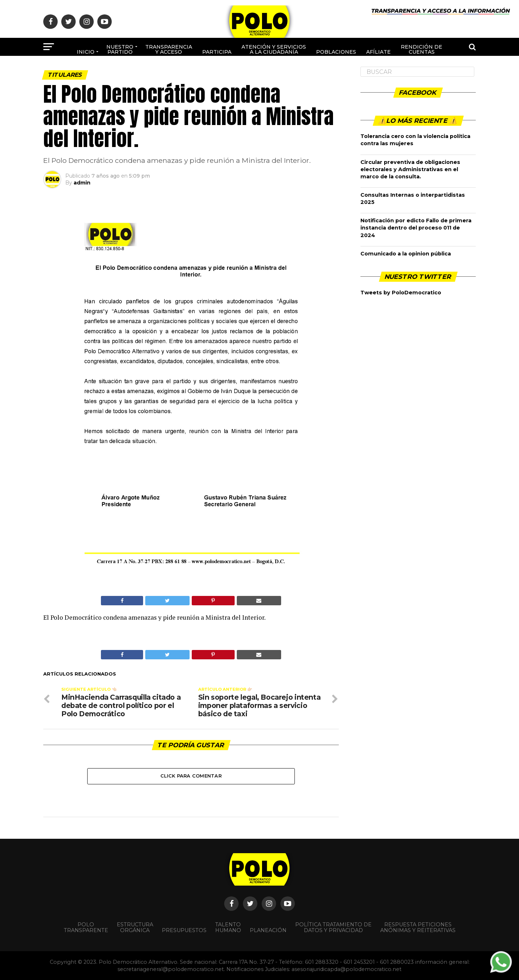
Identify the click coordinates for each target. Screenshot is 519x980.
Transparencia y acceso (169, 49)
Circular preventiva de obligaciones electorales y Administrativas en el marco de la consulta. (410, 169)
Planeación (268, 930)
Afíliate (378, 52)
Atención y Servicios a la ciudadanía (274, 49)
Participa (217, 52)
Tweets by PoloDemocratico (401, 293)
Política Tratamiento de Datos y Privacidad (333, 927)
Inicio (86, 52)
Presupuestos (184, 930)
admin (82, 183)
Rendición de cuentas (422, 49)
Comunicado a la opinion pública (406, 254)
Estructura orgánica (135, 927)
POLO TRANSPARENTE (86, 927)
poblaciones (336, 52)
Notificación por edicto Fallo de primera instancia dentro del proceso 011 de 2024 (416, 228)
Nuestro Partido (120, 49)
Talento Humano (228, 927)
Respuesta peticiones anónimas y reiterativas (418, 927)
